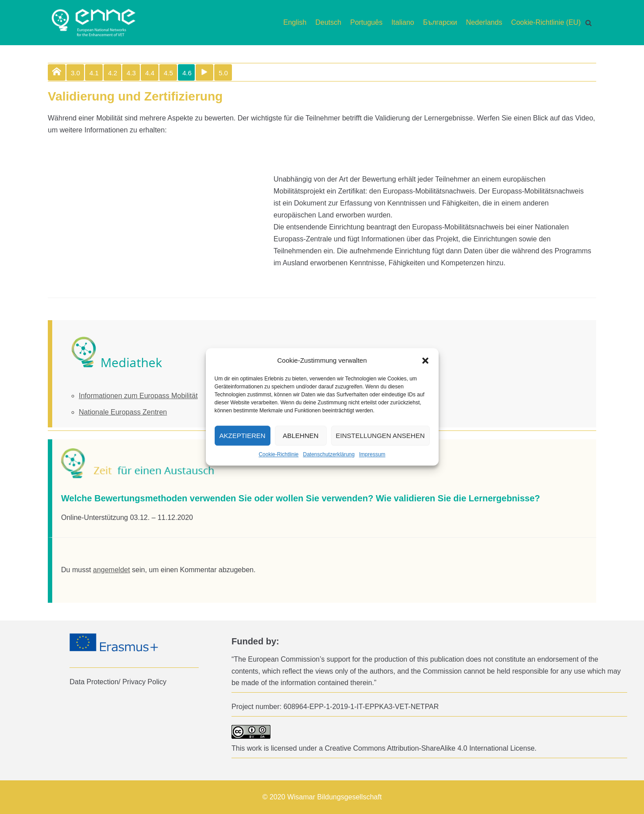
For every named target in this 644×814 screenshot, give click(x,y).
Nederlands (484, 22)
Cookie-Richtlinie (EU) (546, 22)
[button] (425, 360)
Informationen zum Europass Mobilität (138, 396)
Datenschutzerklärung (329, 455)
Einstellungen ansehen (380, 436)
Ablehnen (301, 436)
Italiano (403, 22)
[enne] (94, 23)
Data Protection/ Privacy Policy (118, 682)
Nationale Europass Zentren (123, 412)
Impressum (372, 455)
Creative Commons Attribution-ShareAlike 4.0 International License (430, 748)
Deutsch (329, 22)
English (295, 22)
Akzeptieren (243, 436)
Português (366, 22)
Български (440, 22)
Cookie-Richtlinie (278, 455)
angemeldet (112, 570)
